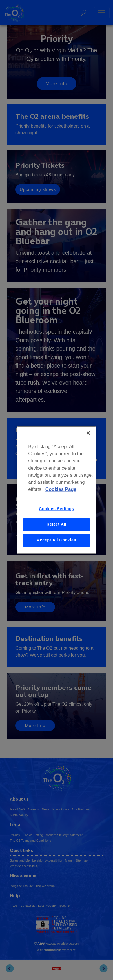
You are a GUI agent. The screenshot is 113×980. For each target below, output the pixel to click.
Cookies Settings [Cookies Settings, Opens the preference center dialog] (56, 509)
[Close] (88, 433)
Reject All (56, 524)
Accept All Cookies (56, 540)
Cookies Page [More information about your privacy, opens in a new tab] (61, 490)
